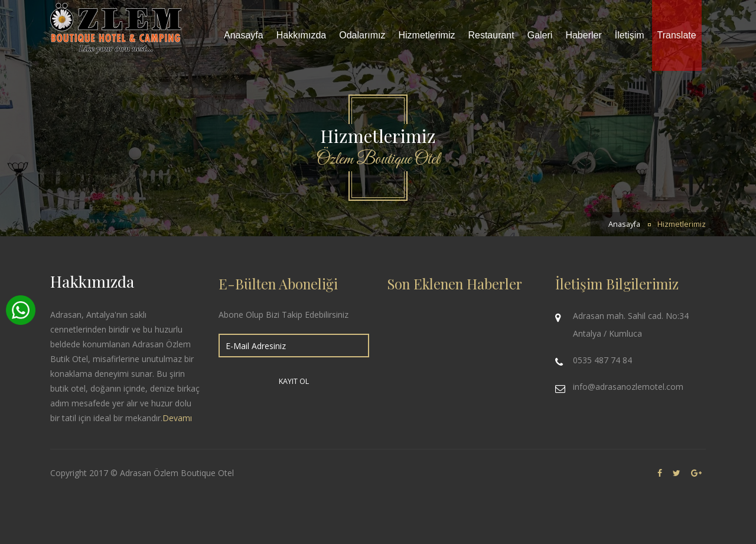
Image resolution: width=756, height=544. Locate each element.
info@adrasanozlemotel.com (628, 387)
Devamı (177, 418)
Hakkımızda (301, 35)
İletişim (630, 35)
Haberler (583, 35)
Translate (677, 35)
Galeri (540, 35)
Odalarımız (362, 35)
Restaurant (491, 35)
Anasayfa (244, 35)
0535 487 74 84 (602, 360)
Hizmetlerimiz (426, 35)
